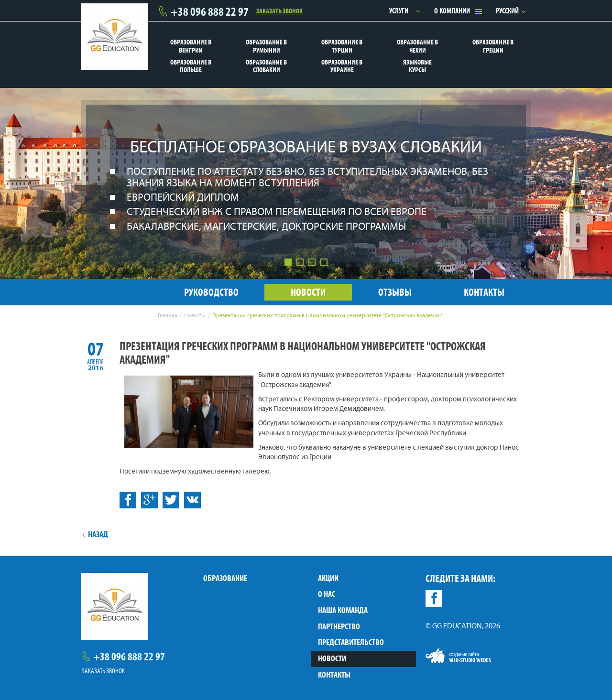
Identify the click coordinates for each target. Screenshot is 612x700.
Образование (225, 578)
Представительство (351, 642)
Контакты (334, 675)
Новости (332, 658)
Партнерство (339, 626)
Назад (95, 534)
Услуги (399, 11)
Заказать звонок (279, 11)
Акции (328, 578)
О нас (327, 594)
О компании (452, 11)
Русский (507, 11)
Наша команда (343, 610)
